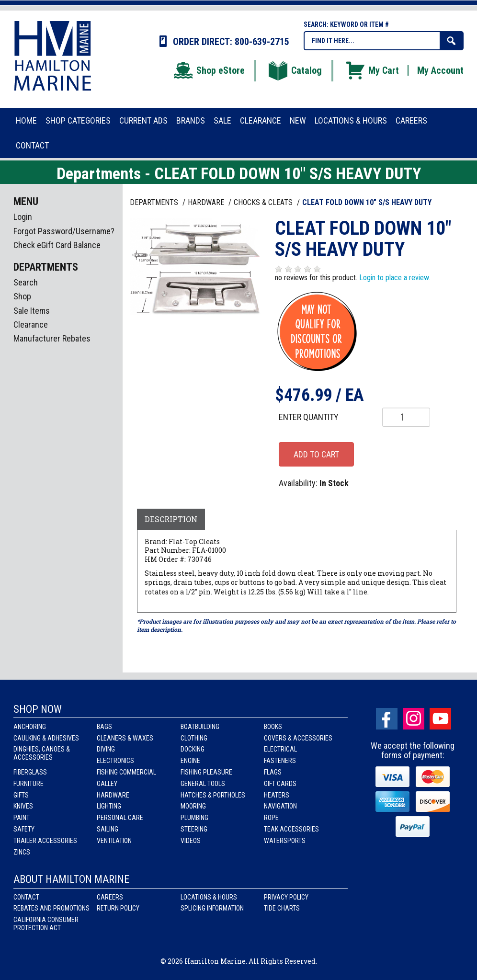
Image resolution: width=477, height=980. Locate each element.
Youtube (440, 719)
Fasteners (280, 761)
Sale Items (32, 311)
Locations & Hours (209, 897)
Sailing (108, 829)
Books (273, 727)
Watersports (285, 841)
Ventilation (114, 841)
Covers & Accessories (298, 738)
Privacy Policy (286, 897)
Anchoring (30, 727)
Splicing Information (212, 908)
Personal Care (120, 818)
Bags (104, 727)
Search (26, 282)
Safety (24, 829)
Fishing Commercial (126, 772)
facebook (387, 719)
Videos (191, 841)
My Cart (372, 70)
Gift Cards (280, 784)
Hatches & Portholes (213, 795)
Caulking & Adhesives (46, 738)
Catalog (295, 70)
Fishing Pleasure (206, 772)
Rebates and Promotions (51, 908)
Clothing (194, 738)
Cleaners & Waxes (125, 738)
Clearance (31, 325)
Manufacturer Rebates (52, 338)
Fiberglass (30, 772)
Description (171, 519)
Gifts (21, 795)
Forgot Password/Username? (64, 231)
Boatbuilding (200, 727)
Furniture (28, 784)
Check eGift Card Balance (57, 245)
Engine (190, 761)
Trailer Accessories (45, 841)
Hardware (113, 795)
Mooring (193, 806)
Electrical (280, 749)
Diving (106, 749)
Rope (271, 818)
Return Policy (118, 908)
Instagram (414, 719)
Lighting (109, 806)
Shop (22, 296)
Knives (23, 806)
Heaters (277, 795)
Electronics (115, 761)
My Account (440, 70)
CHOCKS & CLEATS (264, 202)
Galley (107, 784)
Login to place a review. (395, 278)
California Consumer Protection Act (46, 924)
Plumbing (194, 818)
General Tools (203, 784)
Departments (155, 202)
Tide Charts (282, 908)
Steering (194, 829)
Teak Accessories (291, 829)
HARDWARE (207, 202)
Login (23, 217)
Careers (110, 897)
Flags (273, 772)
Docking (193, 749)
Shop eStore (209, 70)
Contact (26, 897)
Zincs (22, 852)
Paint (22, 818)
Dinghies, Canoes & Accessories (42, 753)
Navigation (280, 806)
